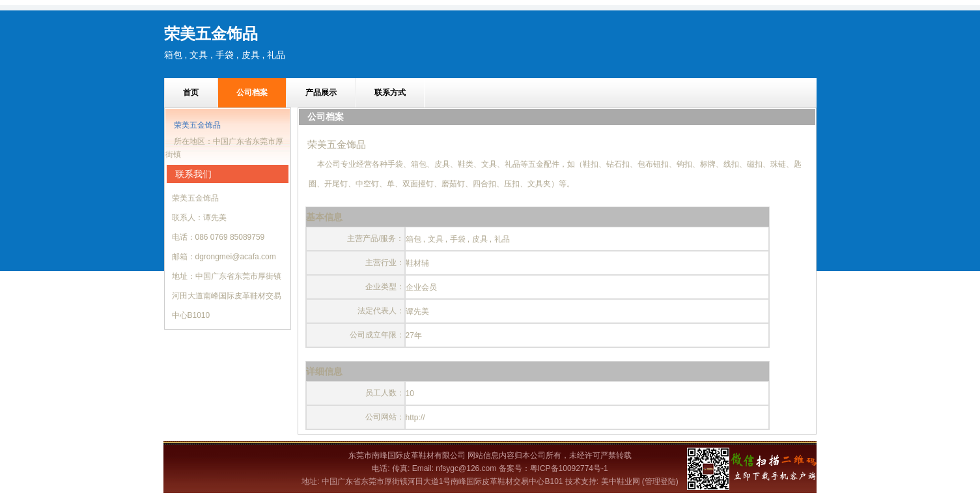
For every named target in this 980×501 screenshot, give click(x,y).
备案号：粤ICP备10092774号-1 (553, 468)
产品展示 (321, 93)
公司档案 (252, 93)
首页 (191, 93)
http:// (415, 418)
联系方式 (390, 93)
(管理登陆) (660, 481)
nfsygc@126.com (466, 468)
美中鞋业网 (621, 481)
